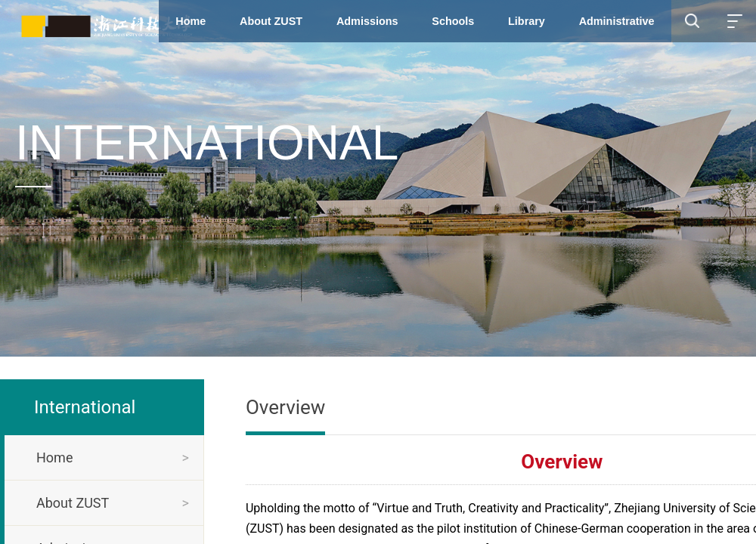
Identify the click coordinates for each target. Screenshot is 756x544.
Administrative (617, 21)
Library (527, 21)
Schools (453, 21)
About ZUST (271, 21)
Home (191, 21)
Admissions (367, 21)
